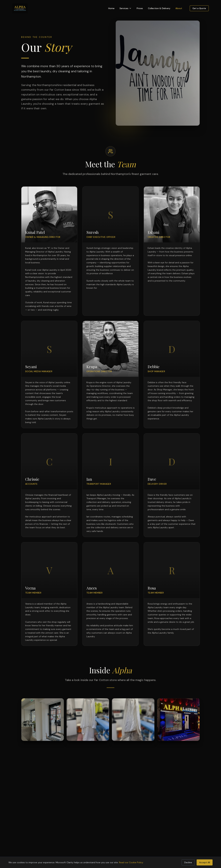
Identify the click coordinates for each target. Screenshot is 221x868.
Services (126, 8)
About (179, 8)
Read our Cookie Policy (131, 862)
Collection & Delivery (159, 8)
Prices (140, 8)
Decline (188, 862)
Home (111, 8)
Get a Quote (199, 8)
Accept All (205, 862)
